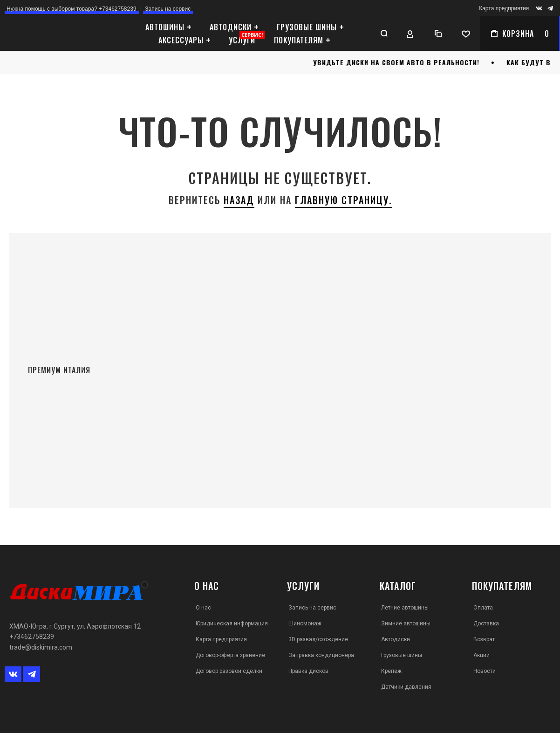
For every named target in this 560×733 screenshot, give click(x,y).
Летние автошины (405, 608)
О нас (203, 608)
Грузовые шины (402, 655)
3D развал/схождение (318, 639)
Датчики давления (406, 687)
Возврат (484, 639)
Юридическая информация (232, 623)
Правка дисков (308, 671)
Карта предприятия (504, 8)
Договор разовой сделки (229, 671)
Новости (485, 671)
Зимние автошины (406, 623)
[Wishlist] (465, 34)
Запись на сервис (312, 608)
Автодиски (396, 639)
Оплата (483, 608)
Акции (481, 655)
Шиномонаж (305, 623)
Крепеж (391, 671)
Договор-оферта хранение (230, 655)
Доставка (486, 623)
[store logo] (58, 34)
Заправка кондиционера (321, 655)
